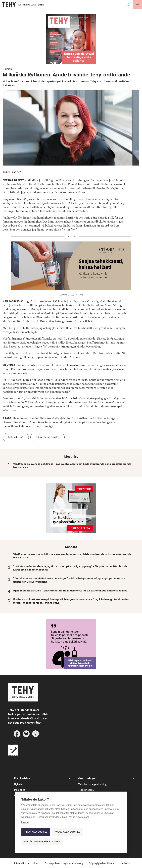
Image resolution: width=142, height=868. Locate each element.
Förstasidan (22, 779)
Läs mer (25, 823)
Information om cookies (27, 863)
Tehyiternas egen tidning (92, 784)
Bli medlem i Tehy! (46, 437)
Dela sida (13, 437)
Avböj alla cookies (68, 832)
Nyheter (19, 784)
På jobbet (20, 790)
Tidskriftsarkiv (86, 790)
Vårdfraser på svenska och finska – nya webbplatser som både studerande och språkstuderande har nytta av (72, 466)
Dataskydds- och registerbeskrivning (64, 863)
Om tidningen (87, 779)
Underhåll (126, 863)
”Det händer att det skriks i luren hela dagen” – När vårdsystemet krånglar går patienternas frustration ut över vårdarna (69, 580)
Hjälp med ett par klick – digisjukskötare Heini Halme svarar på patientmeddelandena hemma (70, 591)
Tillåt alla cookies (36, 832)
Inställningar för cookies (42, 841)
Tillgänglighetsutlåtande (102, 863)
